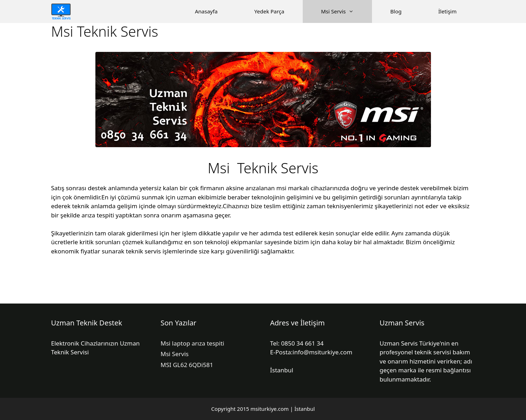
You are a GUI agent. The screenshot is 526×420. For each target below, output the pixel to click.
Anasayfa (206, 11)
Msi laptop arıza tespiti (193, 343)
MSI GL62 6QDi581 (187, 365)
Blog (396, 11)
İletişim (448, 11)
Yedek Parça (269, 11)
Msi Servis (347, 11)
